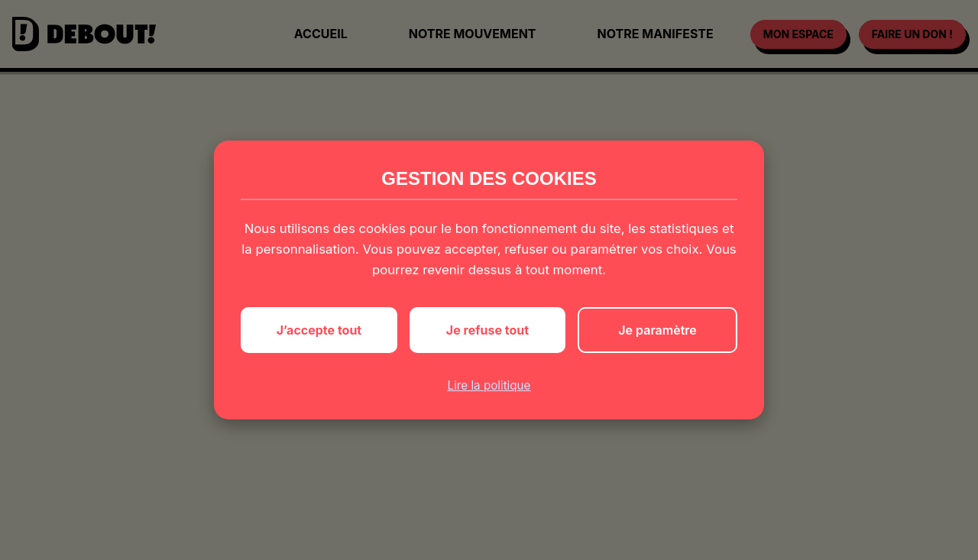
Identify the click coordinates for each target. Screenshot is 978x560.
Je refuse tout (487, 330)
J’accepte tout (319, 330)
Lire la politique (489, 385)
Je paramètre (657, 330)
